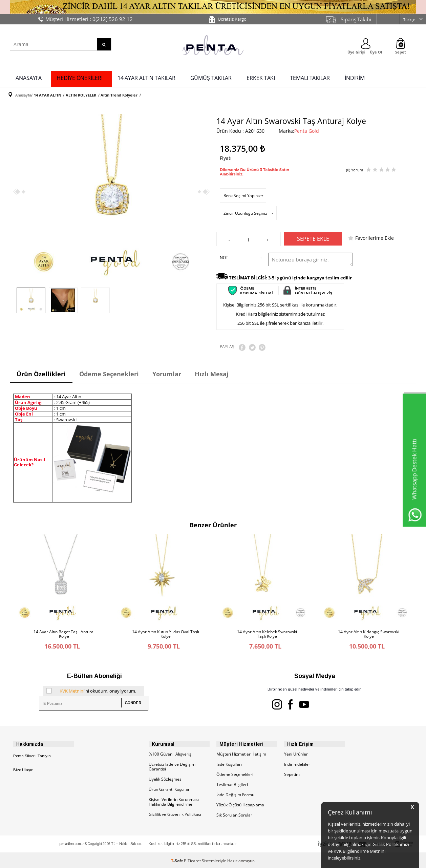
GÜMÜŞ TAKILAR (211, 77)
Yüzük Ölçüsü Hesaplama (240, 803)
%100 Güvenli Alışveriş (170, 753)
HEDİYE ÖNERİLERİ (79, 77)
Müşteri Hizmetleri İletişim (241, 753)
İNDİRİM (355, 77)
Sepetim (292, 773)
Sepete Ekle (313, 237)
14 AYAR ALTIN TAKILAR (146, 77)
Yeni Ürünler (296, 753)
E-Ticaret (192, 859)
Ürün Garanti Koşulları (170, 788)
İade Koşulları (229, 763)
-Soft (177, 859)
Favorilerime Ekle (375, 237)
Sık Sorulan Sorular (234, 814)
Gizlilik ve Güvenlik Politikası (175, 813)
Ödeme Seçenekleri (235, 773)
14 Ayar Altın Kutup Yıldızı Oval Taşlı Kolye (166, 630)
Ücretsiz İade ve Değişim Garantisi (172, 765)
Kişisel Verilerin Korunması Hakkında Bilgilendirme (174, 800)
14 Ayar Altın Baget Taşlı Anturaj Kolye (64, 630)
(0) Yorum (355, 167)
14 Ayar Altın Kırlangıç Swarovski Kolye (369, 630)
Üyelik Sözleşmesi (166, 778)
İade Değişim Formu (235, 793)
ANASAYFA (29, 77)
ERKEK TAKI (261, 77)
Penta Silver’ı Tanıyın (32, 755)
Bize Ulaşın (23, 768)
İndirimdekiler (297, 763)
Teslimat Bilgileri (232, 783)
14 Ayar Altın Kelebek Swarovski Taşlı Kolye (267, 630)
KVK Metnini (72, 688)
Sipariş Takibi (356, 19)
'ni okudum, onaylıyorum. (91, 688)
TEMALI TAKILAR (310, 77)
